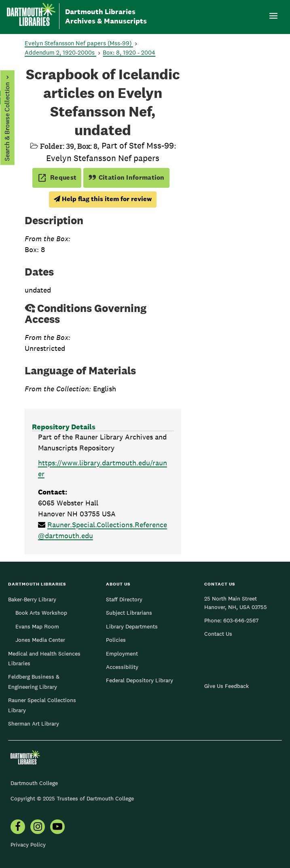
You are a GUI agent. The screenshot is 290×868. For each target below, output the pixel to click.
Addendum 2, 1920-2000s (60, 52)
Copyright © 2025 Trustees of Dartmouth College (72, 798)
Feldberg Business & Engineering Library (34, 681)
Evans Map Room (37, 626)
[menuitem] (18, 828)
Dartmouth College (34, 783)
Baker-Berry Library (32, 599)
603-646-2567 (241, 620)
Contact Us (218, 634)
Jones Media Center (40, 640)
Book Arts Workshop (41, 613)
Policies (116, 640)
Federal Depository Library (140, 680)
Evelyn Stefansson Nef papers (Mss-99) (79, 43)
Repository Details (64, 427)
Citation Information (126, 177)
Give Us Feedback (226, 686)
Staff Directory (124, 599)
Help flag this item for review (103, 199)
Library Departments (132, 626)
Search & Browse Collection (7, 122)
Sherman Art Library (34, 724)
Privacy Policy (28, 845)
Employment (122, 654)
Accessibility (122, 667)
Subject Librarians (129, 613)
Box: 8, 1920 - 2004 (129, 52)
